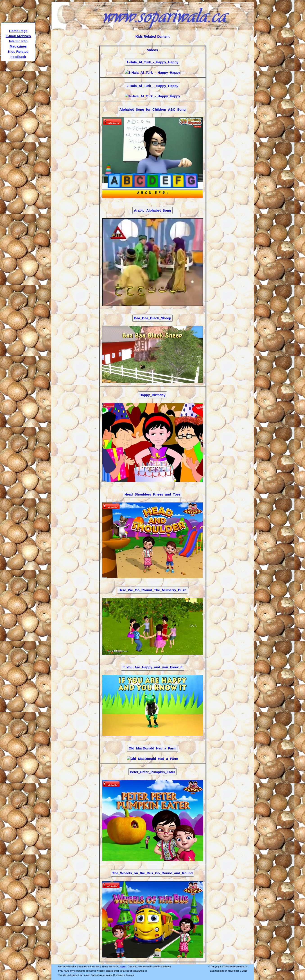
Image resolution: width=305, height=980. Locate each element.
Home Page (18, 31)
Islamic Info (18, 41)
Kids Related (18, 51)
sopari (123, 966)
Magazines (18, 46)
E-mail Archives (18, 36)
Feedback (18, 57)
